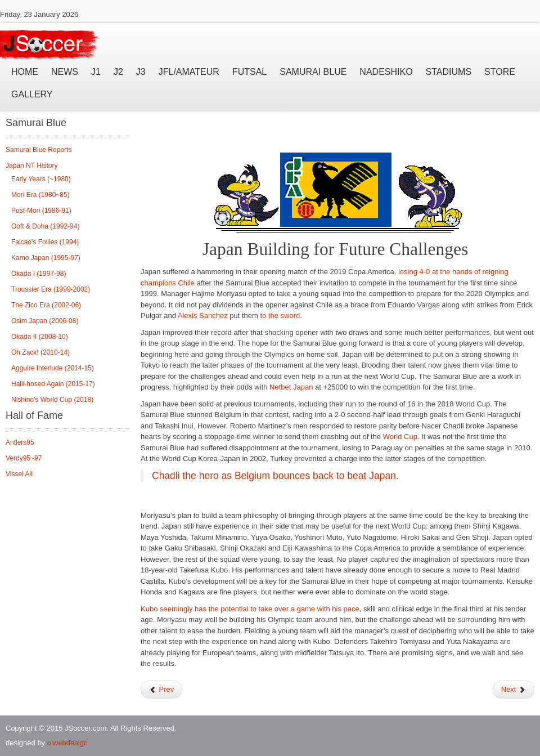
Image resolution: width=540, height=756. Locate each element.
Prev (161, 689)
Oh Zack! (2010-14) (40, 352)
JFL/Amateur (189, 72)
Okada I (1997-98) (39, 274)
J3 (141, 72)
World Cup (400, 437)
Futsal (249, 72)
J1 (96, 72)
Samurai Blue (313, 72)
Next (514, 689)
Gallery (32, 94)
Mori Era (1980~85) (40, 195)
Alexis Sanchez (203, 316)
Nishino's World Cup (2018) (52, 400)
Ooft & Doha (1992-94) (45, 226)
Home (25, 72)
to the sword (280, 316)
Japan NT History (31, 165)
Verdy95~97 (24, 458)
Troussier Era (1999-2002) (51, 289)
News (65, 72)
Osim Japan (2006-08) (45, 321)
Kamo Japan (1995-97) (46, 258)
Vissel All (19, 474)
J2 (118, 72)
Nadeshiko (386, 72)
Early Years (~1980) (41, 179)
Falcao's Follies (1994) (45, 242)
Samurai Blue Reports (39, 150)
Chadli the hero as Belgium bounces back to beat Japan (274, 476)
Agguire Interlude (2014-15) (53, 368)
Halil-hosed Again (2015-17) (53, 384)
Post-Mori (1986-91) (41, 211)
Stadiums (449, 72)
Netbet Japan (291, 387)
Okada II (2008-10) (40, 337)
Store (500, 72)
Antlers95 (20, 442)
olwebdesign (67, 743)
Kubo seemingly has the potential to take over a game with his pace (250, 609)
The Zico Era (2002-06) (46, 305)
